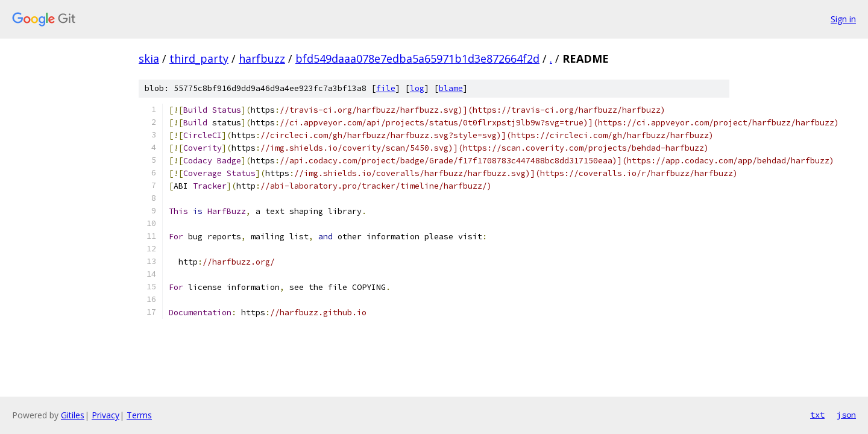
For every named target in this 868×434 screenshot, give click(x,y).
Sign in (843, 19)
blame (451, 88)
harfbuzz (262, 58)
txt (817, 415)
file (386, 88)
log (417, 88)
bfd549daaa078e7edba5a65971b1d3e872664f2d (417, 58)
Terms (139, 415)
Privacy (105, 415)
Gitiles (73, 415)
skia (149, 58)
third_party (199, 58)
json (846, 415)
